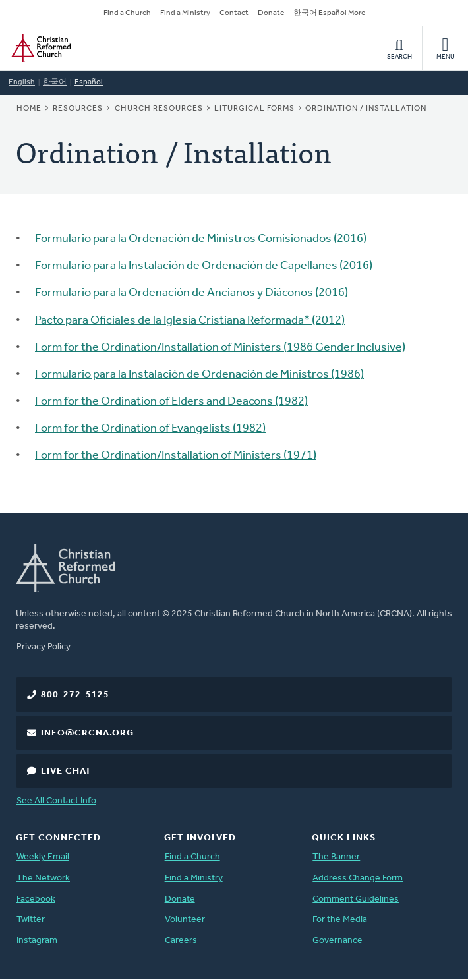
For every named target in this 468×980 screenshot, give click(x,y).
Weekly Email (43, 857)
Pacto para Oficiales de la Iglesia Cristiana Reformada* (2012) (190, 321)
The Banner (336, 857)
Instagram (37, 941)
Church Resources (159, 109)
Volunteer (185, 920)
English (22, 82)
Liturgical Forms (254, 109)
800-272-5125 (75, 695)
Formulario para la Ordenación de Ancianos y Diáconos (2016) (191, 293)
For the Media (340, 920)
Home (29, 109)
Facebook (36, 899)
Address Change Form (358, 878)
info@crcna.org (87, 733)
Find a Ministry (185, 13)
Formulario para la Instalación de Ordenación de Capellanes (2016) (204, 266)
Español (89, 82)
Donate (271, 13)
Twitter (31, 920)
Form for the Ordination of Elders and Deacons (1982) (171, 402)
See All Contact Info (56, 801)
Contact (234, 13)
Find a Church (127, 13)
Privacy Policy (44, 647)
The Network (43, 878)
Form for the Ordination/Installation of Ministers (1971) (176, 456)
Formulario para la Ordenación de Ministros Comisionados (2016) (201, 239)
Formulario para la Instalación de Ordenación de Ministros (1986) (199, 375)
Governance (337, 941)
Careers (181, 941)
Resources (78, 109)
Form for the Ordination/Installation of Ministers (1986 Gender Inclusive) (220, 348)
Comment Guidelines (356, 899)
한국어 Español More (329, 13)
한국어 (55, 82)
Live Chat (66, 771)
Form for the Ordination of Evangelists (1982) (150, 429)
